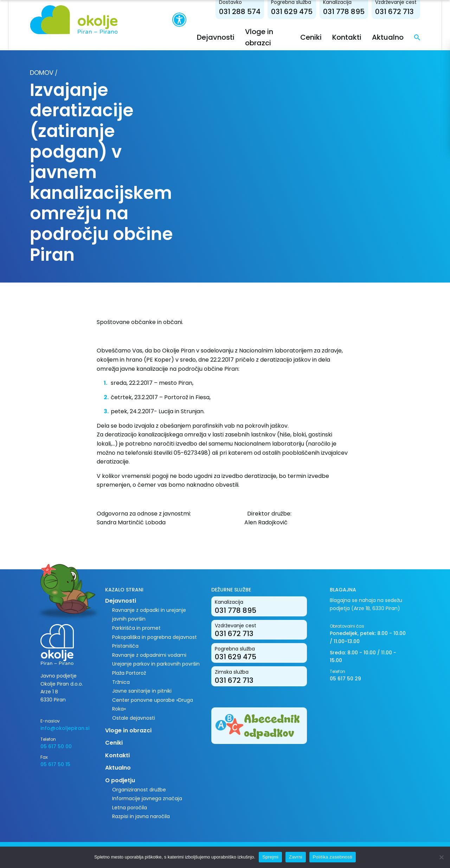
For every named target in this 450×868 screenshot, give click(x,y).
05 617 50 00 (56, 746)
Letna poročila (130, 808)
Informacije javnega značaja (147, 798)
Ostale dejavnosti (134, 718)
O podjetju (120, 780)
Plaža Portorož (129, 673)
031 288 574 (240, 12)
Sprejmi (270, 857)
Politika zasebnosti (333, 857)
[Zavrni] (441, 857)
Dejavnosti (216, 37)
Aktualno (388, 37)
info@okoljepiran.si (65, 728)
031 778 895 (344, 12)
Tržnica (121, 682)
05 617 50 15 (55, 764)
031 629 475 (292, 12)
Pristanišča (125, 646)
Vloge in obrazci (128, 730)
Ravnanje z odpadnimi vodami (149, 655)
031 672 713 (394, 12)
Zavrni (296, 857)
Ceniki (311, 37)
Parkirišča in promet (136, 628)
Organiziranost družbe (139, 790)
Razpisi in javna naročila (141, 816)
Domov (42, 73)
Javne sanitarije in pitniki (142, 691)
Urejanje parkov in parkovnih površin (156, 664)
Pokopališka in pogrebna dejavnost (155, 637)
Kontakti (347, 37)
